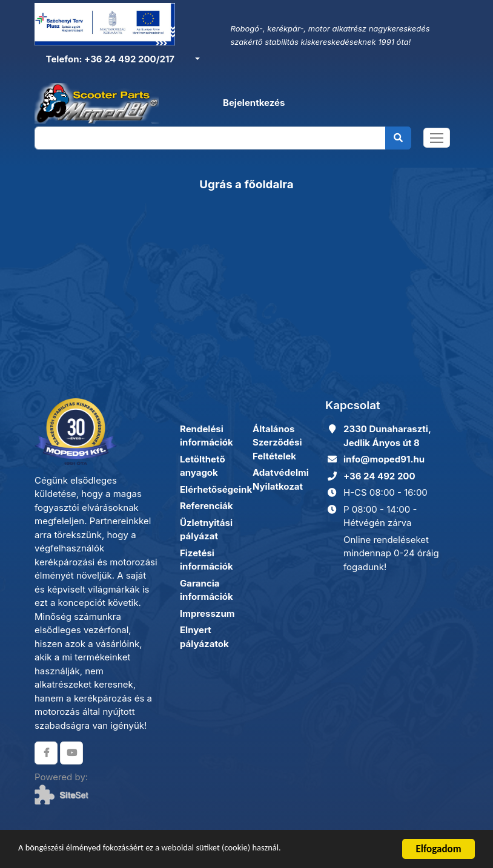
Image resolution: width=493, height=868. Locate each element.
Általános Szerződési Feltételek (277, 442)
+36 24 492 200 (379, 476)
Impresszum (207, 613)
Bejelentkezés (254, 103)
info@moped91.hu (384, 459)
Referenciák (207, 506)
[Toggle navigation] (437, 140)
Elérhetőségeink (216, 489)
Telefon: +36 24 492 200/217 (109, 59)
